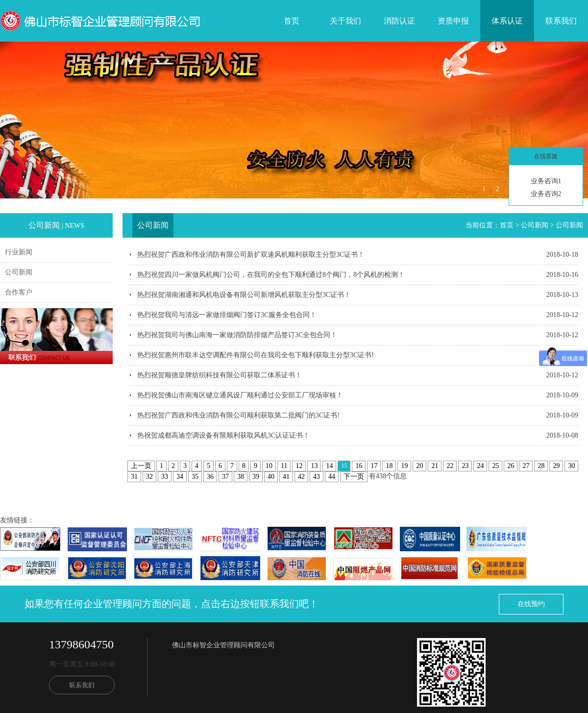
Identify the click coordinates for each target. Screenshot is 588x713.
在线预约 (531, 604)
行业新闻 (19, 252)
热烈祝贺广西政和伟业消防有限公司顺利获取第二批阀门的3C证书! (238, 415)
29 (556, 466)
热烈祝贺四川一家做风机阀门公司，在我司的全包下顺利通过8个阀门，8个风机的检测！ (271, 275)
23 (465, 466)
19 (404, 466)
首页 (292, 21)
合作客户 (19, 292)
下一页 (354, 477)
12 (299, 466)
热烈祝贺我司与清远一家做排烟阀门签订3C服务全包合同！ (227, 315)
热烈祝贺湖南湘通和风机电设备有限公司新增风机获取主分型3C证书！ (244, 295)
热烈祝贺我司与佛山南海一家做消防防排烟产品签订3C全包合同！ (237, 335)
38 (241, 477)
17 (374, 466)
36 (210, 477)
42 (301, 477)
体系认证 (507, 21)
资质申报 (453, 21)
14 (329, 466)
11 (284, 466)
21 (435, 466)
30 (571, 466)
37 (225, 477)
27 (526, 466)
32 (149, 477)
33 (165, 477)
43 (317, 477)
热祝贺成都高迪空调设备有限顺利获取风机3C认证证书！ (223, 435)
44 (332, 477)
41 (286, 477)
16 (359, 466)
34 (180, 477)
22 (450, 466)
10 (269, 466)
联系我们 (561, 21)
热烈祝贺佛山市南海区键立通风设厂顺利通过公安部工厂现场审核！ (240, 395)
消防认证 (399, 21)
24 (480, 466)
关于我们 (345, 21)
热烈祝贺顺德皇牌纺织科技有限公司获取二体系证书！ (220, 375)
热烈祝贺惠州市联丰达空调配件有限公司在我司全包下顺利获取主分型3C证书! (256, 355)
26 (511, 466)
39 (256, 477)
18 (389, 466)
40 (271, 477)
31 (134, 477)
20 (419, 466)
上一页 (141, 466)
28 (541, 466)
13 (314, 466)
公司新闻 (19, 272)
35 (195, 477)
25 (495, 466)
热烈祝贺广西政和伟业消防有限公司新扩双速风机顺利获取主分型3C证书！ (251, 255)
